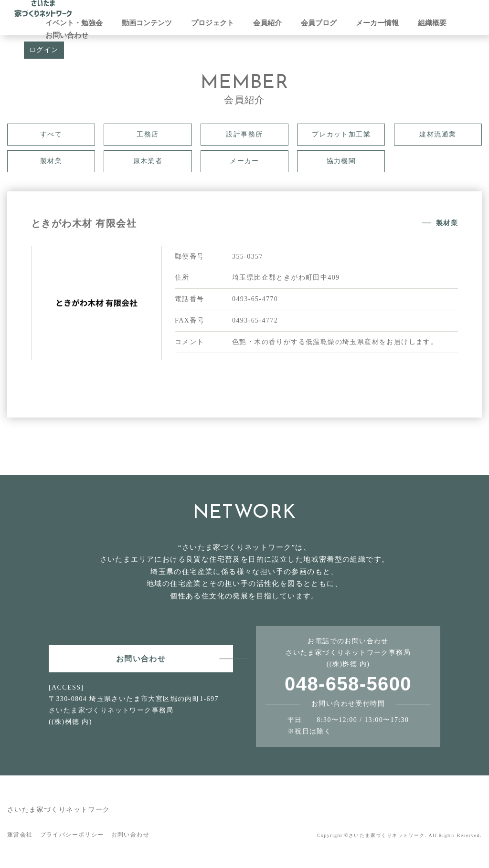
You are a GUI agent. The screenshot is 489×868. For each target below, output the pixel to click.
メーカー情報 (377, 23)
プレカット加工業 (341, 134)
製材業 (51, 161)
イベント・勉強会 (74, 23)
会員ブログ (319, 23)
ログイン (44, 50)
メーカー (244, 161)
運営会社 (20, 835)
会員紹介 (267, 23)
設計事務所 (244, 134)
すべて (51, 134)
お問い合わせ (67, 35)
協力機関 (341, 161)
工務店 (148, 134)
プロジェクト (213, 23)
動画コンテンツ (147, 23)
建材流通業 (438, 134)
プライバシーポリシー (72, 835)
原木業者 (148, 161)
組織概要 (432, 23)
